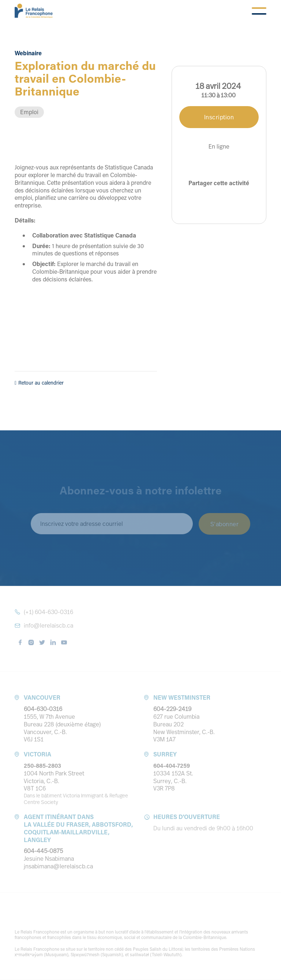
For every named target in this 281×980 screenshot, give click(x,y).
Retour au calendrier (39, 383)
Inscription (219, 117)
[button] (259, 11)
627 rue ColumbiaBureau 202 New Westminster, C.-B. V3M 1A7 (184, 728)
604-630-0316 (43, 709)
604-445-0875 (43, 851)
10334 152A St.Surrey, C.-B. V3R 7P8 (173, 781)
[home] (34, 11)
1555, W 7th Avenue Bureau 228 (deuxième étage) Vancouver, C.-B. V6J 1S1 (62, 728)
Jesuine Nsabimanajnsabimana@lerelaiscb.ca (58, 862)
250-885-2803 (42, 766)
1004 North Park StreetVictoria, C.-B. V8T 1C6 (54, 781)
